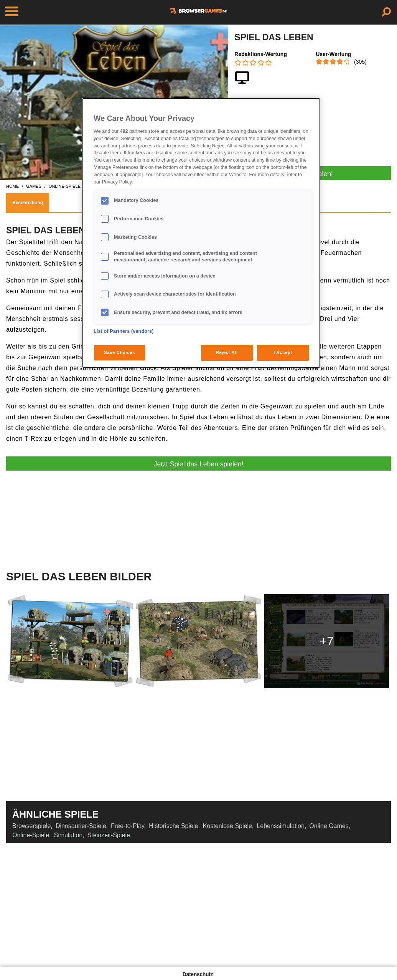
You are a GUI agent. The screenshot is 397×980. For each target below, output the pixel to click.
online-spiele (65, 186)
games (34, 186)
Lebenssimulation (281, 826)
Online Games (329, 826)
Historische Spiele (173, 826)
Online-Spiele (31, 835)
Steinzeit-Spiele (109, 835)
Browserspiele (31, 826)
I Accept (283, 352)
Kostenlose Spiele (227, 826)
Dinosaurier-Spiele (81, 826)
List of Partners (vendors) (124, 331)
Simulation (68, 835)
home (12, 186)
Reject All (227, 352)
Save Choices (119, 352)
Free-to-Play (128, 826)
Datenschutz (198, 974)
